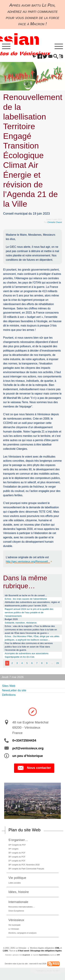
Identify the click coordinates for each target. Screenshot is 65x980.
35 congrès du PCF (17, 853)
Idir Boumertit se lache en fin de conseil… (26, 595)
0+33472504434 (24, 740)
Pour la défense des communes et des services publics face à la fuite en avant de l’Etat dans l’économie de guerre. (29, 647)
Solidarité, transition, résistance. (21, 623)
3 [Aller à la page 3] (17, 663)
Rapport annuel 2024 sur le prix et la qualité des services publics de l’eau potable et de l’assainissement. (29, 612)
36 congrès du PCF (17, 857)
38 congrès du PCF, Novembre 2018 (24, 865)
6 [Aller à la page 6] (32, 663)
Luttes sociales (14, 883)
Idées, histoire (19, 892)
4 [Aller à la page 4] (22, 663)
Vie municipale (14, 925)
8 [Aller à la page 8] (42, 663)
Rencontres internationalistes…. (22, 907)
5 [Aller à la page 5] (27, 663)
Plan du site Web (25, 830)
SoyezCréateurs (44, 955)
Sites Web (9, 686)
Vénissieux (16, 920)
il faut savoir (24, 951)
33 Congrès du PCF (17, 845)
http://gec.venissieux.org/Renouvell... (28, 562)
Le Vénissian (14, 929)
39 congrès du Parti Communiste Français (26, 869)
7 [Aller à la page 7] (37, 663)
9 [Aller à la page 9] (47, 663)
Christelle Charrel (55, 222)
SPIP (58, 955)
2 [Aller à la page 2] (12, 663)
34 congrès (13, 849)
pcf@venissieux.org (28, 748)
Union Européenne (16, 911)
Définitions (9, 695)
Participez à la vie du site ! (48, 971)
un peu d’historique (28, 756)
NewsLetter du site (14, 690)
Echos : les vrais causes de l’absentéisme (26, 599)
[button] (34, 57)
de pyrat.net (26, 955)
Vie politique (17, 878)
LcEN (5, 951)
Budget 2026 (11, 619)
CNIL (57, 948)
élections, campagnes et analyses (22, 933)
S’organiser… (18, 840)
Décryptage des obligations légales (46, 951)
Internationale (18, 902)
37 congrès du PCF (17, 861)
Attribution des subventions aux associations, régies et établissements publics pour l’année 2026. (32, 604)
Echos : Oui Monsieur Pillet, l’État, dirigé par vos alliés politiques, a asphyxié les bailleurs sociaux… (32, 638)
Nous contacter (34, 768)
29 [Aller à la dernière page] (57, 663)
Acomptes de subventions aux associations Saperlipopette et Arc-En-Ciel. (27, 655)
